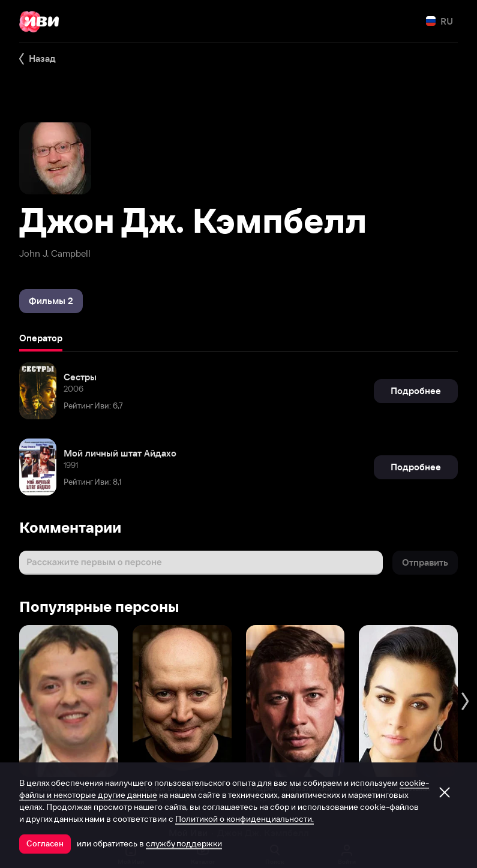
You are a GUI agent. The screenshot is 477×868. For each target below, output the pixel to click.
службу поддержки (184, 843)
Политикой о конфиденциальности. (244, 819)
